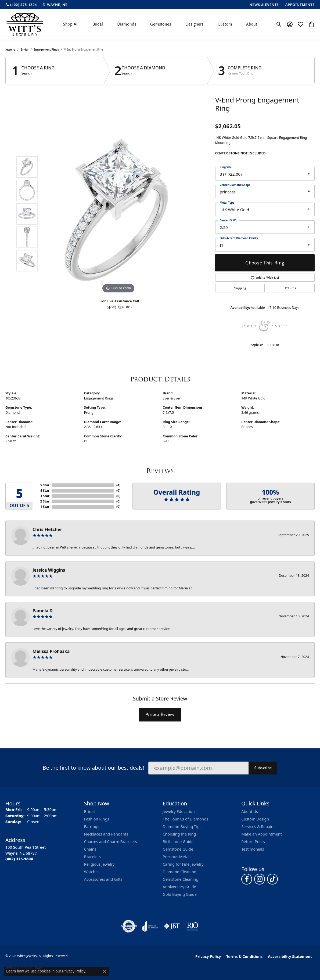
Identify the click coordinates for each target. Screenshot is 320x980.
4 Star (45, 491)
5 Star (45, 485)
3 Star (45, 496)
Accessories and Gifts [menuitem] (103, 879)
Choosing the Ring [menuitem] (179, 834)
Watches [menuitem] (92, 872)
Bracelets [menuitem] (92, 857)
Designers (194, 24)
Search (27, 73)
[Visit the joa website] (150, 926)
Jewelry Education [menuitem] (179, 811)
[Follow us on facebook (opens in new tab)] (247, 879)
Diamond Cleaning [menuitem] (180, 872)
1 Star (45, 507)
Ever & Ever (172, 398)
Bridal (98, 24)
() (118, 485)
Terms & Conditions (244, 956)
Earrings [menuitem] (92, 827)
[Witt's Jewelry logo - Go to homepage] (25, 24)
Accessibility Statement (290, 956)
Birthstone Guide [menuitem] (178, 842)
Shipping (240, 288)
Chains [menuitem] (90, 849)
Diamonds (127, 24)
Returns (290, 288)
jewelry (10, 49)
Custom (225, 24)
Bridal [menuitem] (89, 811)
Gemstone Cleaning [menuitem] (181, 879)
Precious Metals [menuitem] (177, 857)
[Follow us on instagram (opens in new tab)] (260, 879)
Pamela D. (43, 611)
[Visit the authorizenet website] (129, 926)
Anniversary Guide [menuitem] (179, 887)
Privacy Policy (208, 956)
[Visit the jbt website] (172, 926)
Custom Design (255, 819)
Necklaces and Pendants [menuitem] (106, 834)
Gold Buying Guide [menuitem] (180, 894)
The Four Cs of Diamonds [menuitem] (186, 819)
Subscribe (263, 768)
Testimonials (253, 849)
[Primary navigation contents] (160, 24)
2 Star (45, 501)
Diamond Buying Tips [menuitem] (182, 827)
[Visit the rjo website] (193, 926)
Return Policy (253, 842)
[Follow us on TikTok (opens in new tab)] (272, 879)
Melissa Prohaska (51, 651)
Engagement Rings (46, 49)
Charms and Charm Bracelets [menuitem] (111, 842)
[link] (21, 5)
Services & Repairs (258, 827)
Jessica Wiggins (49, 570)
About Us (250, 811)
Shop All (71, 24)
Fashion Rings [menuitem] (97, 819)
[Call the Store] (19, 859)
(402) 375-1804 (120, 307)
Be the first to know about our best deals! (93, 768)
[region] (118, 214)
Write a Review (160, 714)
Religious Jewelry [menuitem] (99, 864)
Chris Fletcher (47, 529)
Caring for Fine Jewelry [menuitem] (183, 864)
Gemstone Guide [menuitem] (178, 849)
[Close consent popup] (105, 971)
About (252, 24)
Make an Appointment (261, 834)
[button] (279, 24)
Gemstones (161, 24)
